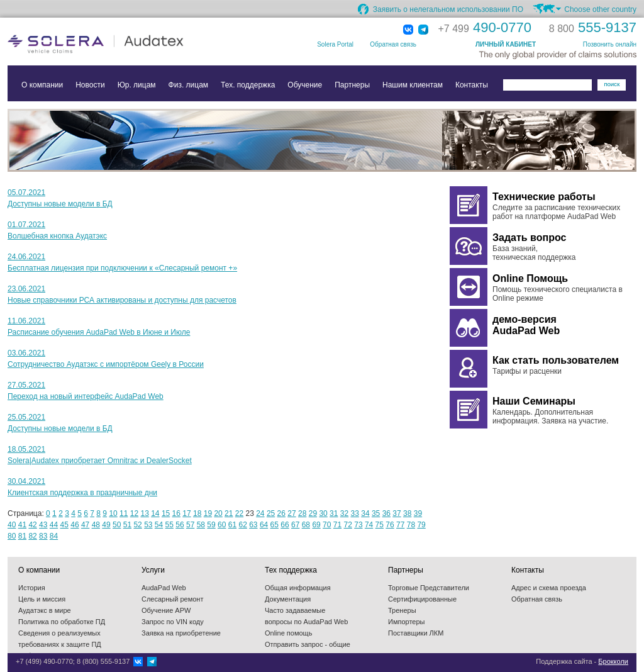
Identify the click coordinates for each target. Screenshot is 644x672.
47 (85, 525)
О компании (42, 85)
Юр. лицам (137, 85)
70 (327, 525)
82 (32, 536)
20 (218, 513)
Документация (288, 599)
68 (306, 525)
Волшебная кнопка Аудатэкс (57, 236)
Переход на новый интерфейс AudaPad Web (86, 396)
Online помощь (288, 633)
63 (253, 525)
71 (337, 525)
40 (12, 525)
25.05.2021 (26, 417)
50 (117, 525)
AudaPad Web (164, 588)
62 (242, 525)
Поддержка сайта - (582, 661)
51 (127, 525)
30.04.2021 (26, 481)
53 (148, 525)
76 (390, 525)
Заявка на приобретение (181, 633)
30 (323, 513)
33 (355, 513)
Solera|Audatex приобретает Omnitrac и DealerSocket (100, 461)
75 (380, 525)
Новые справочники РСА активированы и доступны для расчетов (122, 300)
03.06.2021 (26, 353)
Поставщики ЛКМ (416, 633)
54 (159, 525)
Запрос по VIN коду (173, 622)
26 (281, 513)
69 (316, 525)
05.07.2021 (26, 193)
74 (369, 525)
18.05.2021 (26, 449)
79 (421, 525)
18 (197, 513)
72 (348, 525)
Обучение (305, 85)
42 (32, 525)
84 (54, 536)
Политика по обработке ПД (62, 622)
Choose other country (600, 9)
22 (239, 513)
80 (12, 536)
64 (264, 525)
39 (418, 513)
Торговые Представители (429, 588)
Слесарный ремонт (172, 599)
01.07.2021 (26, 225)
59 (211, 525)
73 (358, 525)
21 (229, 513)
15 (166, 513)
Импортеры (406, 622)
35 (376, 513)
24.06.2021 (26, 257)
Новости (90, 85)
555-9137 (593, 27)
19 (208, 513)
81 (22, 536)
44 (54, 525)
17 (186, 513)
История (32, 588)
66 (285, 525)
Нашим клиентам (413, 85)
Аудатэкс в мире (45, 610)
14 (155, 513)
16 (176, 513)
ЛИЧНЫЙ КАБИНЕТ (506, 44)
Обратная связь (393, 44)
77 (400, 525)
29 (313, 513)
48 (96, 525)
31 (334, 513)
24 (260, 513)
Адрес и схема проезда (549, 588)
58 (201, 525)
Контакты (472, 85)
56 (180, 525)
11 (124, 513)
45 (64, 525)
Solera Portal (335, 44)
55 (169, 525)
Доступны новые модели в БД (60, 204)
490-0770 (485, 27)
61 (232, 525)
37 (397, 513)
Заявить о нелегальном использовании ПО (448, 9)
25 (271, 513)
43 (43, 525)
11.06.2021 (26, 321)
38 (407, 513)
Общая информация (298, 588)
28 (302, 513)
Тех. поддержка (248, 85)
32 (344, 513)
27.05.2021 (26, 385)
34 (365, 513)
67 (295, 525)
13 (144, 513)
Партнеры (352, 85)
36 (386, 513)
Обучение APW (166, 610)
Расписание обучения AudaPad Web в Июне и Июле (99, 332)
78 (411, 525)
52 (137, 525)
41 (22, 525)
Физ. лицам (189, 85)
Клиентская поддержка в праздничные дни (82, 493)
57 (190, 525)
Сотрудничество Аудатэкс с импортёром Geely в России (106, 364)
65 (275, 525)
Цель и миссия (42, 599)
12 (134, 513)
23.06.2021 (26, 289)
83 (43, 536)
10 (113, 513)
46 (75, 525)
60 (222, 525)
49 (106, 525)
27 (291, 513)
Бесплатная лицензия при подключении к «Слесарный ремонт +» (122, 268)
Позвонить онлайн (610, 44)
